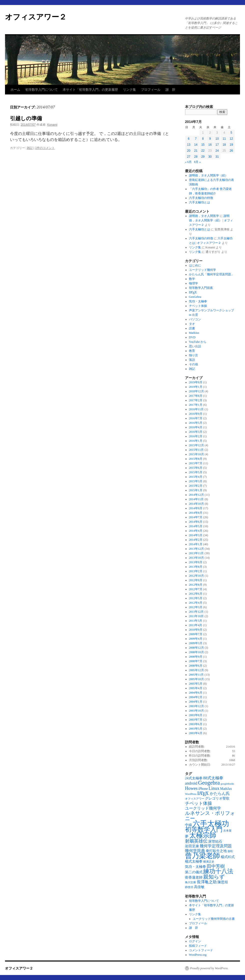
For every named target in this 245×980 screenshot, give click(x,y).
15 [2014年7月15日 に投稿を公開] (203, 145)
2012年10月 (196, 576)
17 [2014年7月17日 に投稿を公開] (217, 145)
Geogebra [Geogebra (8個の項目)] (209, 783)
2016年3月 (196, 432)
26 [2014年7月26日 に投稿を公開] (231, 151)
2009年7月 (196, 634)
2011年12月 (196, 612)
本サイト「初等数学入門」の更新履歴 (90, 90)
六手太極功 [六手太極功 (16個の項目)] (211, 824)
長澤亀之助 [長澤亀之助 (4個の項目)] (207, 882)
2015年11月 (196, 450)
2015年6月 (196, 468)
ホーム (15, 90)
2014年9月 (196, 508)
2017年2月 (196, 400)
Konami (52, 125)
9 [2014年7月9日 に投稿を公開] (210, 139)
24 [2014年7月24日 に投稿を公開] (217, 151)
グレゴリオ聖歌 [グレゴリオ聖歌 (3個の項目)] (217, 798)
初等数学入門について (41, 90)
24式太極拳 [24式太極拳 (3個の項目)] (194, 778)
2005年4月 (196, 688)
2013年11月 (196, 553)
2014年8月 (196, 513)
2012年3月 (196, 607)
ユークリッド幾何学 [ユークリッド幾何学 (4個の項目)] (203, 808)
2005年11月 (196, 675)
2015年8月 (196, 459)
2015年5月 (196, 472)
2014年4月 (196, 531)
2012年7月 (196, 589)
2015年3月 (196, 481)
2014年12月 (196, 495)
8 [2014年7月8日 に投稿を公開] (203, 139)
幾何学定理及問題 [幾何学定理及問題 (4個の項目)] (216, 846)
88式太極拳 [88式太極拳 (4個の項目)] (213, 778)
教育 (192, 351)
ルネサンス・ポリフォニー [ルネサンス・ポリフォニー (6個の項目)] (210, 816)
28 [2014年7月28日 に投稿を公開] (196, 157)
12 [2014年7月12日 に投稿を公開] (231, 139)
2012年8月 (196, 585)
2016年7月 (196, 418)
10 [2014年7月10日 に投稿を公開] (217, 139)
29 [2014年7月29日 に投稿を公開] (203, 157)
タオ (192, 324)
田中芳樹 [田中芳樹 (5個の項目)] (216, 866)
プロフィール (151, 90)
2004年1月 (196, 702)
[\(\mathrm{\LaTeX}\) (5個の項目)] (203, 793)
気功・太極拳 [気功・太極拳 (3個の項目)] (195, 867)
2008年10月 (196, 652)
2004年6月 (196, 693)
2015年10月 (196, 454)
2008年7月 (196, 661)
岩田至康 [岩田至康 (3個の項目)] (192, 846)
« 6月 (188, 162)
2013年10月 (196, 558)
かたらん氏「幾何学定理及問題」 (211, 274)
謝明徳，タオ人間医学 (204, 216)
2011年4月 (196, 625)
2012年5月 (196, 598)
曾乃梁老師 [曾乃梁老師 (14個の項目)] (202, 856)
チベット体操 (198, 306)
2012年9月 (196, 580)
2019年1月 (196, 387)
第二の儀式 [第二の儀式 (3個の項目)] (194, 872)
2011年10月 (196, 616)
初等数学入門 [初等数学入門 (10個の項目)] (204, 829)
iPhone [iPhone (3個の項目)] (203, 789)
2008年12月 (196, 648)
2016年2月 (196, 436)
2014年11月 (196, 499)
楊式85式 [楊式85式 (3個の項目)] (228, 857)
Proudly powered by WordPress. (209, 968)
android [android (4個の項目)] (191, 783)
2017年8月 (196, 396)
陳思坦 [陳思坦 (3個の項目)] (223, 882)
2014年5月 (196, 526)
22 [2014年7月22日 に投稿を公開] (203, 151)
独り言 (193, 355)
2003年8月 (196, 715)
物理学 (193, 283)
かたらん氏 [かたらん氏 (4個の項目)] (220, 793)
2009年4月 (196, 639)
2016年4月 (196, 427)
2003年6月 (196, 724)
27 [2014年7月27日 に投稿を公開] (189, 157)
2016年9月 (196, 414)
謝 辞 (170, 90)
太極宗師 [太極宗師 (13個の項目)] (203, 835)
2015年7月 (196, 463)
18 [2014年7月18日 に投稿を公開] (224, 145)
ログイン (195, 941)
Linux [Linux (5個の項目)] (214, 788)
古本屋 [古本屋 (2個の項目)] (227, 831)
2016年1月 (196, 441)
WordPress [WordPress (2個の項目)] (191, 794)
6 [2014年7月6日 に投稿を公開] (189, 139)
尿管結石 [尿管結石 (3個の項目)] (215, 841)
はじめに (195, 265)
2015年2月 (196, 486)
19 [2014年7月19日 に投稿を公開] (231, 145)
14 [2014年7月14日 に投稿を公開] (196, 145)
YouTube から (198, 342)
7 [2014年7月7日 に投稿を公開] (196, 139)
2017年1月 (196, 405)
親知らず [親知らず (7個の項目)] (214, 877)
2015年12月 (196, 445)
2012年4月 (196, 603)
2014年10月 (196, 504)
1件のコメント (45, 148)
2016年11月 (196, 409)
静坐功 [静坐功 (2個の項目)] (189, 887)
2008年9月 (196, 657)
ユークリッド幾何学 (202, 270)
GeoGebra (195, 297)
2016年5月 (196, 423)
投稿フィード (198, 946)
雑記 (30, 148)
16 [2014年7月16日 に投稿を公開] (210, 145)
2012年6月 (196, 594)
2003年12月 (196, 706)
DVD (192, 337)
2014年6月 (196, 522)
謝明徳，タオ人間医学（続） (208, 175)
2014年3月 (196, 535)
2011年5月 (196, 621)
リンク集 (129, 90)
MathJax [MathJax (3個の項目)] (226, 789)
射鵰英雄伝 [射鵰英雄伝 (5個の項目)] (196, 841)
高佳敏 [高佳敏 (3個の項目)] (199, 887)
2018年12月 (196, 391)
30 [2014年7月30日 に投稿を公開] (210, 157)
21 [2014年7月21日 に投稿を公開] (196, 151)
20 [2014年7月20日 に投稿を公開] (189, 151)
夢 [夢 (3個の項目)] (187, 836)
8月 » (197, 162)
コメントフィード (201, 950)
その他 (193, 364)
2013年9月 (196, 562)
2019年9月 (196, 382)
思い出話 (195, 346)
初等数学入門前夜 (201, 288)
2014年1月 (196, 544)
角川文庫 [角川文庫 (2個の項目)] (190, 882)
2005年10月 (196, 679)
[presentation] (193, 293)
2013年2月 (196, 571)
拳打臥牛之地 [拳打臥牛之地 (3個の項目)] (216, 851)
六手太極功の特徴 (201, 198)
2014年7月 (196, 517)
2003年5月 (196, 729)
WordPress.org (198, 955)
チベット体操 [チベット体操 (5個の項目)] (198, 803)
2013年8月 (196, 567)
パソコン (195, 319)
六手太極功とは (199, 202)
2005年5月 (196, 684)
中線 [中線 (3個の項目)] (188, 825)
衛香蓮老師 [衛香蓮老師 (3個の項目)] (194, 877)
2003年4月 (196, 733)
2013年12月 (196, 549)
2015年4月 (196, 477)
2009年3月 (196, 643)
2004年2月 (196, 697)
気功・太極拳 (198, 301)
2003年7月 (196, 720)
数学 (192, 279)
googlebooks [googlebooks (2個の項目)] (227, 784)
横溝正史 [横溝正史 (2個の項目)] (209, 862)
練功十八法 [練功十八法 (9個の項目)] (218, 871)
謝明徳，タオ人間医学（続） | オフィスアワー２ (211, 220)
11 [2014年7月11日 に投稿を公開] (224, 139)
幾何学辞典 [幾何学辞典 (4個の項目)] (195, 851)
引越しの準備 (26, 118)
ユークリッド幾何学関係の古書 (214, 919)
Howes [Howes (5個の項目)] (191, 788)
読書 (192, 328)
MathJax (194, 333)
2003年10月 (196, 711)
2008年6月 (196, 666)
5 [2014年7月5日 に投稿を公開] (231, 133)
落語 (192, 360)
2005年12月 (196, 670)
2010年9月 (196, 630)
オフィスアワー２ (36, 17)
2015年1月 (196, 490)
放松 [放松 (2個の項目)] (230, 851)
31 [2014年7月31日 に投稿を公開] (217, 157)
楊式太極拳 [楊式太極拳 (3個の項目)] (194, 861)
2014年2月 (196, 540)
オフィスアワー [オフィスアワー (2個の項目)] (195, 799)
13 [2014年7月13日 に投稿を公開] (189, 145)
